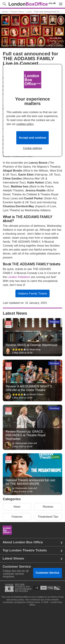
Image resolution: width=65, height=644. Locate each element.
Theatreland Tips (48, 517)
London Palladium (19, 277)
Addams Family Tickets (33, 294)
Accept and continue (32, 138)
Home (5, 12)
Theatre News (17, 12)
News (17, 507)
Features (17, 517)
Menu (60, 2)
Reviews (48, 507)
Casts (29, 12)
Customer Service (47, 573)
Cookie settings (32, 148)
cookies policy (25, 124)
